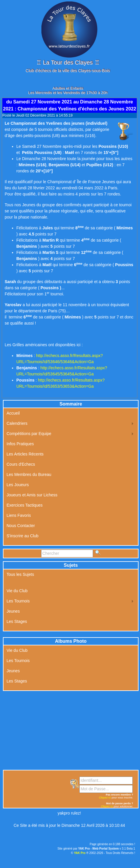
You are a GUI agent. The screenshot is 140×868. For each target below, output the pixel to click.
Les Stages (17, 621)
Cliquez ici (105, 798)
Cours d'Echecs (21, 464)
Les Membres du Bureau (29, 474)
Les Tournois (18, 601)
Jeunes (13, 611)
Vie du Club (17, 591)
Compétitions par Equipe (29, 434)
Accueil (13, 413)
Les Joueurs (18, 485)
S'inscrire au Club (23, 536)
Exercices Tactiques (25, 505)
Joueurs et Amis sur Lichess (32, 495)
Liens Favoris (19, 515)
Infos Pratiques (20, 444)
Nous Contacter (21, 526)
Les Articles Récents (25, 454)
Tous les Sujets (20, 574)
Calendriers (17, 423)
